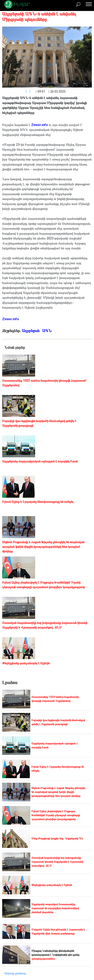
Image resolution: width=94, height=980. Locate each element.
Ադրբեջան (31, 331)
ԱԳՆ (47, 331)
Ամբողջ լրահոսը (15, 973)
